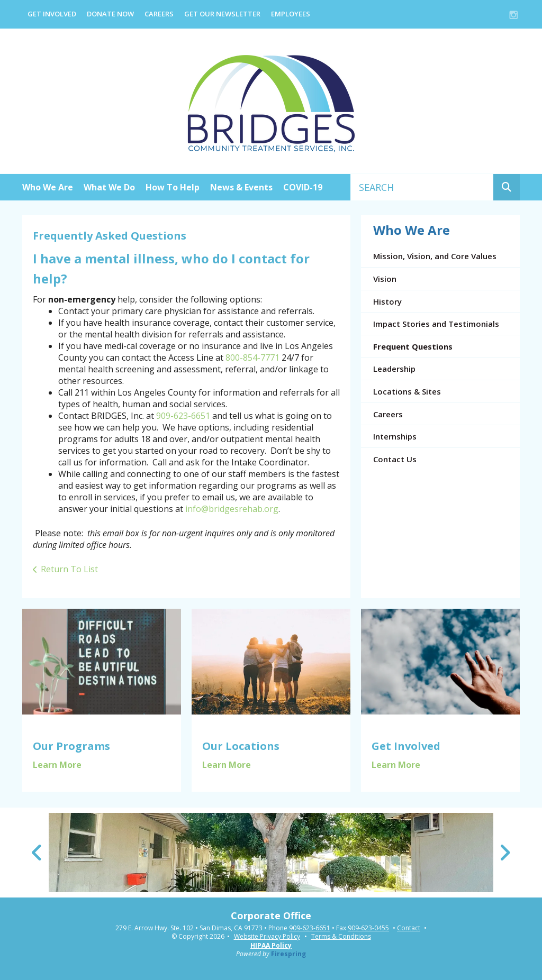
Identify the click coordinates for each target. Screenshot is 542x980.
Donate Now (110, 14)
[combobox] (422, 187)
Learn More (57, 765)
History (387, 301)
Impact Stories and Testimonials (436, 324)
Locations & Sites (407, 391)
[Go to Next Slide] (505, 853)
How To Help (173, 187)
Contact (409, 928)
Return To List (69, 569)
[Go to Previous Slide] (37, 853)
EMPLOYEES (291, 14)
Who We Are (48, 187)
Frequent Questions (413, 346)
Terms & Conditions (341, 936)
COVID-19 (303, 187)
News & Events (241, 187)
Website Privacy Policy (267, 936)
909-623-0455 (368, 928)
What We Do (109, 187)
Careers (159, 14)
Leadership (394, 369)
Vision (385, 279)
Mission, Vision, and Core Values (435, 256)
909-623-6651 (183, 416)
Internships (395, 436)
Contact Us (395, 459)
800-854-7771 (252, 358)
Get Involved (52, 14)
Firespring (288, 954)
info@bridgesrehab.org (232, 509)
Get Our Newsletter (222, 14)
